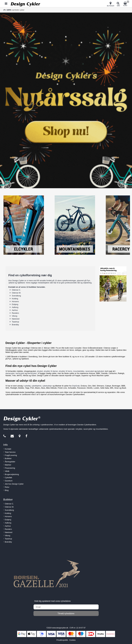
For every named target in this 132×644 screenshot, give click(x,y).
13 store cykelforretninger (65, 281)
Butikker (8, 458)
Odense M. (16, 293)
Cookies (72, 640)
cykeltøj (27, 386)
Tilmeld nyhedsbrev (66, 613)
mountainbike (79, 371)
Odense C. (16, 290)
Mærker (8, 465)
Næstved (16, 319)
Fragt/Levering (11, 455)
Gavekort (9, 481)
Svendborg (16, 296)
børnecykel (32, 373)
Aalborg (15, 307)
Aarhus (15, 310)
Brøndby (15, 325)
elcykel (40, 371)
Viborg (14, 316)
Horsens (15, 301)
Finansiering (10, 468)
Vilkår (7, 471)
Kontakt (8, 449)
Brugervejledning (12, 474)
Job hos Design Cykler (14, 484)
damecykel (10, 373)
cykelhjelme (37, 386)
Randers (15, 313)
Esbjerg (15, 304)
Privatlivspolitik (62, 640)
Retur (7, 487)
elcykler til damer (51, 371)
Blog (7, 490)
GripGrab (76, 386)
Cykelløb (8, 478)
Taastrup (15, 322)
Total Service (10, 452)
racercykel (90, 371)
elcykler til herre (65, 371)
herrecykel (20, 373)
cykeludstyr (47, 386)
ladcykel (100, 371)
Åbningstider (10, 462)
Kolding (15, 299)
